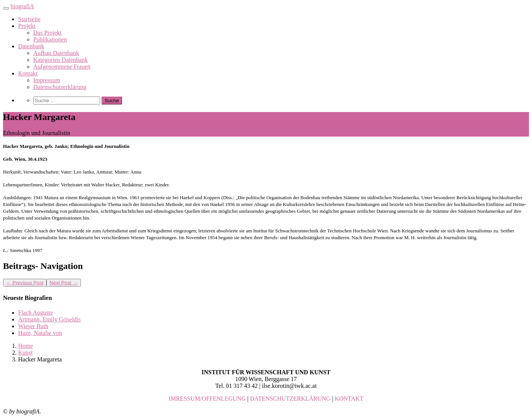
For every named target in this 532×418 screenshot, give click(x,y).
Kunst (25, 353)
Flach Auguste (35, 313)
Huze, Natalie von (40, 333)
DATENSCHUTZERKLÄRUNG (290, 399)
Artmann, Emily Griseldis (49, 319)
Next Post (64, 283)
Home (25, 346)
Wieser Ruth (33, 326)
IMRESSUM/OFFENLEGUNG (207, 399)
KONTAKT (349, 399)
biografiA (22, 6)
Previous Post (25, 283)
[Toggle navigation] (6, 8)
